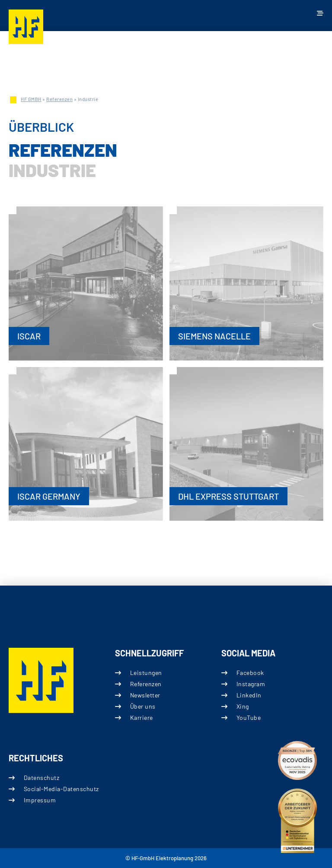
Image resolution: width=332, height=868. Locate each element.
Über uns (143, 706)
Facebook (250, 672)
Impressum (40, 800)
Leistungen (146, 672)
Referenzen (59, 99)
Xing (243, 706)
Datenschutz (42, 778)
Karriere (142, 718)
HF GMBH (31, 99)
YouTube (249, 718)
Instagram (251, 683)
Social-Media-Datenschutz (61, 789)
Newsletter (145, 695)
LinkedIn (249, 695)
